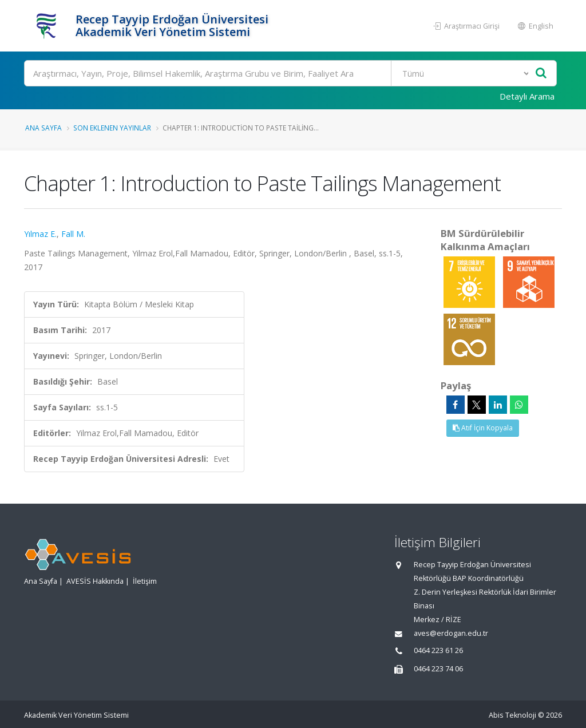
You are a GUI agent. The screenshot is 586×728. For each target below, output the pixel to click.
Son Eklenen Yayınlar (112, 128)
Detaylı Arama (527, 96)
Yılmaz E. (40, 234)
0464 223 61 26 (438, 650)
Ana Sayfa (43, 128)
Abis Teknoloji (512, 715)
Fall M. (73, 234)
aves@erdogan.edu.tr (451, 633)
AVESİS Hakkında (95, 581)
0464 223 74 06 (438, 669)
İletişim (145, 581)
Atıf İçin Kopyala (483, 428)
